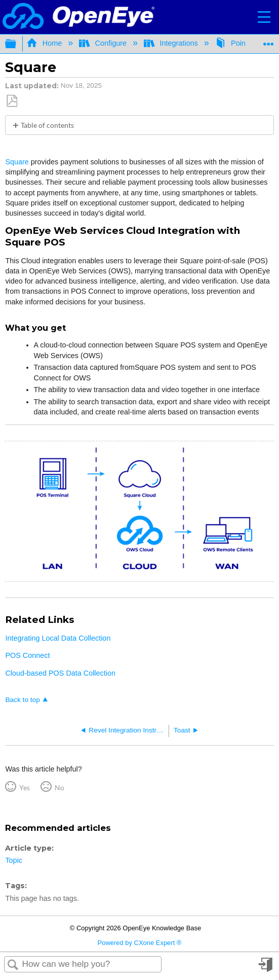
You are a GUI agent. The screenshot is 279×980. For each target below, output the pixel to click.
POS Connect (27, 655)
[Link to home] (78, 17)
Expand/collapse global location (268, 41)
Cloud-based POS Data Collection (60, 673)
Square (17, 162)
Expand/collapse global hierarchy (17, 44)
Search (13, 965)
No (59, 787)
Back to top (22, 700)
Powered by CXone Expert (140, 943)
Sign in (266, 969)
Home (45, 43)
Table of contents (47, 125)
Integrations (172, 43)
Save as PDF (12, 101)
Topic (14, 860)
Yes (25, 787)
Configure (104, 43)
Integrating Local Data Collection (58, 638)
